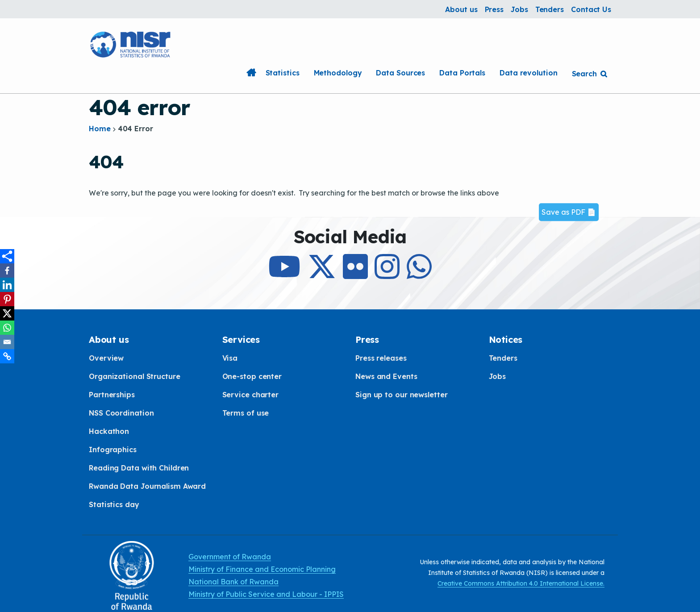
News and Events (386, 376)
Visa (230, 358)
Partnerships (112, 395)
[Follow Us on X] (322, 275)
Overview (106, 358)
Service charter (251, 395)
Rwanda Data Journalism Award (147, 486)
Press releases (381, 358)
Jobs (519, 9)
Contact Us (591, 9)
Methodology (338, 73)
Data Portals (462, 73)
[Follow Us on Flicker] (355, 275)
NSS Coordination (121, 413)
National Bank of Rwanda (233, 582)
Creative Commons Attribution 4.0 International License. (521, 583)
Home (251, 73)
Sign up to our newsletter (402, 395)
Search (584, 74)
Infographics (113, 450)
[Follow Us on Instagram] (387, 275)
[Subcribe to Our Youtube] (284, 275)
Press (494, 9)
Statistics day (114, 504)
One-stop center (252, 376)
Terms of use (246, 413)
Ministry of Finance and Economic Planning (262, 569)
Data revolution (529, 73)
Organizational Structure (135, 376)
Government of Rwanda (230, 557)
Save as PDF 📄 (569, 212)
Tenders (550, 9)
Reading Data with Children (139, 468)
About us (461, 9)
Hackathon (109, 431)
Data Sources (400, 73)
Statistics (283, 73)
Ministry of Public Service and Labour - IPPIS (266, 594)
